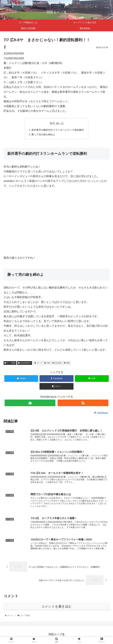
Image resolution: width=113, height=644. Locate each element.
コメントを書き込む (56, 607)
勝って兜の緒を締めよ (44, 135)
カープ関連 (10, 363)
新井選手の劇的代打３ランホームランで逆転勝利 (58, 130)
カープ (38, 363)
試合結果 (57, 363)
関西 (67, 363)
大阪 (47, 363)
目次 (52, 123)
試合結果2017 (25, 363)
